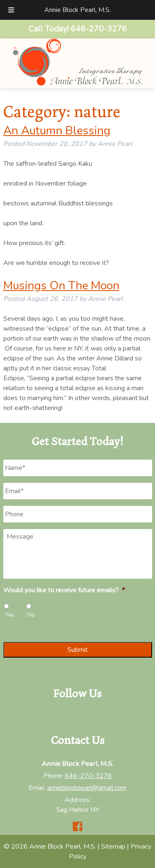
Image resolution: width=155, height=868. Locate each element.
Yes (10, 615)
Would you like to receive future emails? (64, 590)
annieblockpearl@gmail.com (87, 788)
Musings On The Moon (61, 286)
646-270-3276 (88, 776)
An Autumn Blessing (57, 131)
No (31, 615)
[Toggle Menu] (11, 10)
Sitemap (113, 847)
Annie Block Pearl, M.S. (77, 10)
